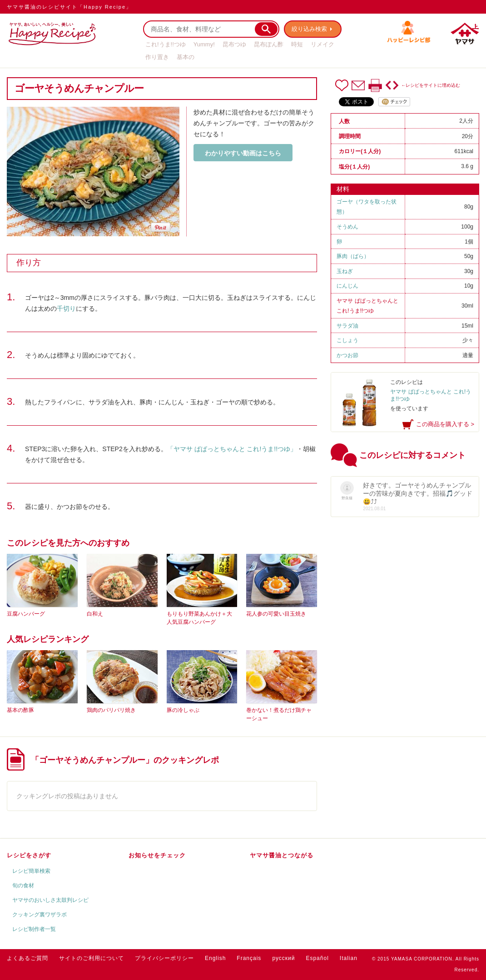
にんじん (347, 286)
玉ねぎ (345, 271)
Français (249, 958)
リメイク (322, 44)
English (215, 958)
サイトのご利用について (92, 958)
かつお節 (347, 355)
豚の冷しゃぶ (183, 710)
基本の (186, 57)
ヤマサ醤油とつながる (282, 855)
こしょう (347, 340)
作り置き (157, 57)
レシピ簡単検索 (31, 871)
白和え (95, 614)
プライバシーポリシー (164, 958)
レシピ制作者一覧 (34, 929)
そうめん (347, 227)
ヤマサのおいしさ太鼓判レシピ (50, 900)
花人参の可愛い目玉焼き (276, 614)
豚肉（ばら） (353, 256)
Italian (349, 958)
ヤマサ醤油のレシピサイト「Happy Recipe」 (69, 7)
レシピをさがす (29, 855)
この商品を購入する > (445, 424)
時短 (297, 44)
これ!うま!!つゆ (166, 44)
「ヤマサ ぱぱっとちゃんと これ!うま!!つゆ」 (232, 449)
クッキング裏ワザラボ (40, 915)
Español (317, 958)
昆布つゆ (234, 44)
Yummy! (204, 44)
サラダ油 (347, 326)
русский (283, 958)
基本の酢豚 (20, 710)
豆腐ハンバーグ (26, 614)
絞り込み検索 (309, 29)
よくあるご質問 (27, 958)
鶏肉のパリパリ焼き (111, 710)
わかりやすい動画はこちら (243, 153)
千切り (66, 308)
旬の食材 (23, 885)
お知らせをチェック (157, 855)
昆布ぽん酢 (269, 44)
